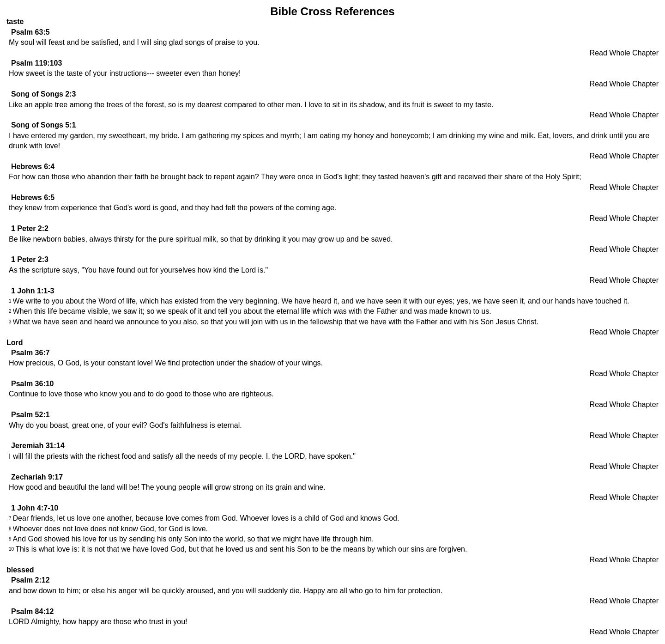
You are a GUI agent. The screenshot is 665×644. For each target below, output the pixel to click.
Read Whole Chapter (624, 53)
